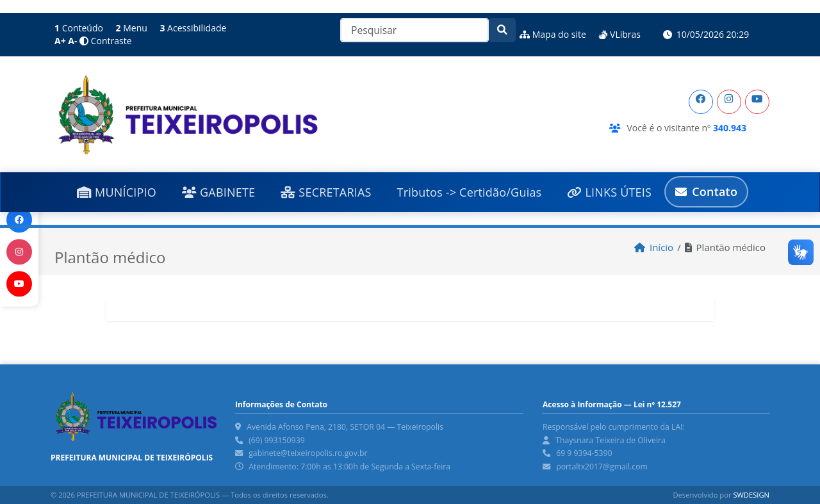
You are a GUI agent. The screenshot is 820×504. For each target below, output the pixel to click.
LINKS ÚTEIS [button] (609, 192)
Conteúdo (79, 28)
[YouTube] (757, 102)
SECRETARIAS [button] (326, 192)
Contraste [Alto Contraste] (105, 41)
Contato (706, 191)
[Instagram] (729, 102)
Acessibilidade (193, 28)
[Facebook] (701, 102)
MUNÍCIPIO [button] (117, 192)
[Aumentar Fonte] (61, 41)
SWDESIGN (751, 495)
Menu (132, 28)
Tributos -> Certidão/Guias (470, 192)
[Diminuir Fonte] (74, 41)
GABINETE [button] (218, 192)
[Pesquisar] (414, 30)
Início (654, 247)
